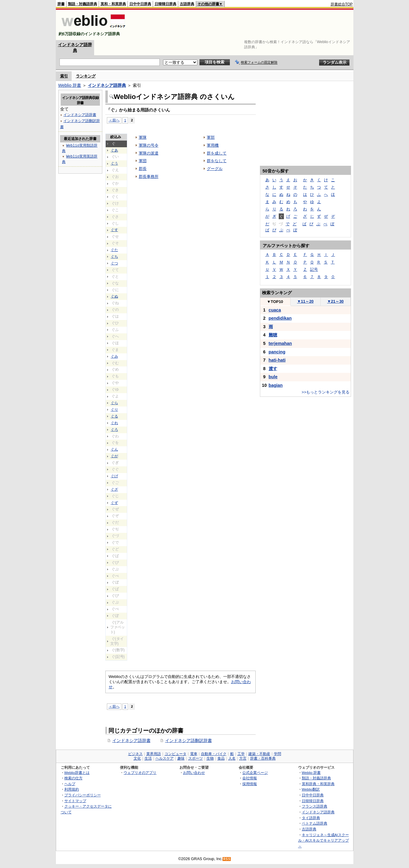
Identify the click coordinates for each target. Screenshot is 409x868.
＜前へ (114, 120)
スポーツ (196, 758)
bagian (276, 385)
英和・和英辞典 (113, 4)
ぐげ (114, 476)
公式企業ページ (255, 773)
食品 (221, 758)
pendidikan (280, 318)
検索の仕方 (73, 778)
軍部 (211, 137)
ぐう (114, 163)
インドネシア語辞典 (107, 85)
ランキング (86, 76)
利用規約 (72, 789)
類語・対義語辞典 (83, 4)
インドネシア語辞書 (131, 740)
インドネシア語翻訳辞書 (189, 740)
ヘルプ (70, 784)
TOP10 (275, 302)
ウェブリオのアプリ (140, 773)
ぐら (114, 403)
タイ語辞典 (311, 818)
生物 (210, 758)
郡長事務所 (149, 177)
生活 (148, 758)
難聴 (273, 335)
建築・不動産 (259, 754)
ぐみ (114, 356)
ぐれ (114, 423)
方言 (243, 758)
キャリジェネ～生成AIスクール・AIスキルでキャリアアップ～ (324, 840)
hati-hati (277, 360)
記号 (314, 269)
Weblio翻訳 (311, 789)
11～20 (305, 301)
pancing (277, 352)
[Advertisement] (242, 25)
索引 (64, 76)
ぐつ (114, 263)
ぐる (114, 416)
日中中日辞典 (140, 4)
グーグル (215, 169)
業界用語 (154, 754)
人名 (232, 758)
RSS (227, 859)
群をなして (217, 161)
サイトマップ (75, 801)
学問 (278, 754)
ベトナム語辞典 (315, 823)
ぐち (114, 257)
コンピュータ (176, 754)
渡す (273, 369)
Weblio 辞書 (70, 85)
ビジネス (135, 754)
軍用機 (213, 145)
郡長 (143, 169)
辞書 (61, 4)
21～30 (335, 301)
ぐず (114, 503)
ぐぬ (114, 296)
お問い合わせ (194, 773)
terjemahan (280, 343)
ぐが (114, 456)
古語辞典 (187, 4)
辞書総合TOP (342, 4)
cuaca (275, 310)
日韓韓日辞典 (165, 4)
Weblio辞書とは (77, 773)
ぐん (114, 449)
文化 (137, 758)
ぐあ (114, 150)
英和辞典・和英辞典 (318, 784)
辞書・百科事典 (263, 758)
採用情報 (250, 784)
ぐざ (114, 489)
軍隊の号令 (149, 145)
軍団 (143, 161)
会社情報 (250, 778)
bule (273, 377)
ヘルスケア (165, 758)
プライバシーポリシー (83, 795)
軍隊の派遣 (149, 153)
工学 (241, 754)
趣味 (181, 758)
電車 (194, 754)
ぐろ (114, 430)
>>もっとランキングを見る (325, 392)
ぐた (114, 250)
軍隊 (143, 137)
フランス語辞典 (315, 806)
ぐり (114, 410)
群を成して (217, 153)
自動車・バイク (214, 754)
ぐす (114, 230)
